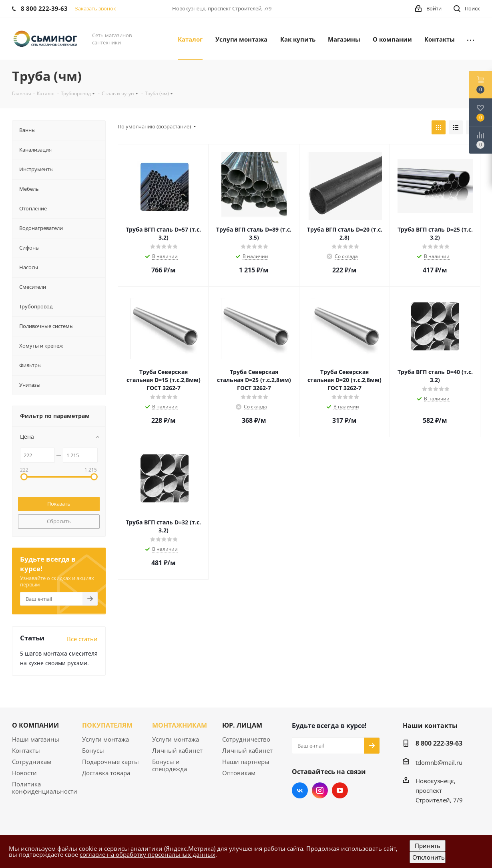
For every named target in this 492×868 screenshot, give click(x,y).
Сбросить (59, 521)
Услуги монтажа (105, 739)
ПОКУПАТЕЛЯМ (107, 725)
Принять (428, 846)
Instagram (320, 790)
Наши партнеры (246, 762)
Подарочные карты (110, 762)
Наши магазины (36, 739)
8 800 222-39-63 (439, 743)
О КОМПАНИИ (35, 725)
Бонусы (93, 750)
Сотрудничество (246, 739)
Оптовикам (239, 773)
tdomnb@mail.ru (439, 762)
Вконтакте (300, 790)
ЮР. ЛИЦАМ (242, 725)
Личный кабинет (177, 750)
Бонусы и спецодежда (170, 765)
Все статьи (82, 639)
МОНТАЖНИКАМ (180, 725)
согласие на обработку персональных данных (148, 854)
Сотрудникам (32, 762)
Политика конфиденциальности (45, 788)
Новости (24, 773)
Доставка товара (106, 773)
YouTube (340, 790)
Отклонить (429, 857)
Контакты (26, 750)
